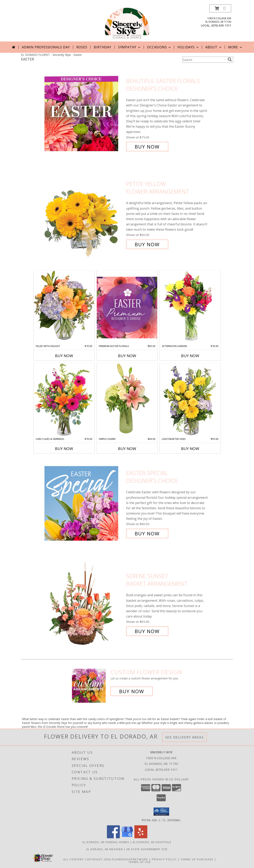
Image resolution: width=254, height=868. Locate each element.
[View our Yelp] (141, 837)
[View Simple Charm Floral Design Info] (127, 400)
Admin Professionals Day (46, 47)
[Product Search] (204, 60)
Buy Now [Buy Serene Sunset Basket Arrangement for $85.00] (147, 631)
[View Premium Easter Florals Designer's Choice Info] (127, 307)
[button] (220, 8)
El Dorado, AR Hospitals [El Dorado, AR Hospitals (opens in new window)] (152, 842)
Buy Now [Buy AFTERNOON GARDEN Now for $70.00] (190, 356)
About (214, 47)
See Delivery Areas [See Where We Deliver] (185, 737)
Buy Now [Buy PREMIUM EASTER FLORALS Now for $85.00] (127, 356)
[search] (230, 59)
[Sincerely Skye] (127, 23)
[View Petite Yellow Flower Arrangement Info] (84, 214)
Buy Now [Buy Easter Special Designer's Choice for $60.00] (147, 533)
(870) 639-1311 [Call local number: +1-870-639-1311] (221, 25)
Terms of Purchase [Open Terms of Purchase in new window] (197, 859)
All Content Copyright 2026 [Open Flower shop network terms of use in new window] (87, 859)
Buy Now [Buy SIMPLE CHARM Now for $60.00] (127, 449)
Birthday (102, 47)
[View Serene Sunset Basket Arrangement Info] (84, 604)
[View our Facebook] (113, 837)
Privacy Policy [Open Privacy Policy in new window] (164, 859)
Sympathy (130, 47)
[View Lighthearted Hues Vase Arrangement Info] (190, 400)
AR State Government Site (147, 849)
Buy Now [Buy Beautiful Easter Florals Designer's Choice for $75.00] (147, 147)
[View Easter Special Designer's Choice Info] (84, 503)
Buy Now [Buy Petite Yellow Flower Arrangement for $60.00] (147, 244)
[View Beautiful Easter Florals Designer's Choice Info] (84, 114)
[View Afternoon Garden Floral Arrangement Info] (190, 307)
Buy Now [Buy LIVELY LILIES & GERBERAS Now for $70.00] (64, 449)
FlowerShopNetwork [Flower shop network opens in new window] (130, 859)
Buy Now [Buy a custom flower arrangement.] (132, 691)
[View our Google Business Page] (127, 837)
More (236, 47)
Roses (82, 47)
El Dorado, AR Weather (105, 849)
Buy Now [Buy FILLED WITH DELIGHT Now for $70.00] (64, 356)
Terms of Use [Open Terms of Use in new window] (140, 862)
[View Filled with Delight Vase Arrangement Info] (64, 307)
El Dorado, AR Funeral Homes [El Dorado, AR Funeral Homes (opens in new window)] (106, 842)
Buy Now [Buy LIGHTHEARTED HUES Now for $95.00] (190, 449)
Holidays (188, 47)
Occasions (159, 47)
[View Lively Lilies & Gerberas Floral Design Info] (64, 400)
